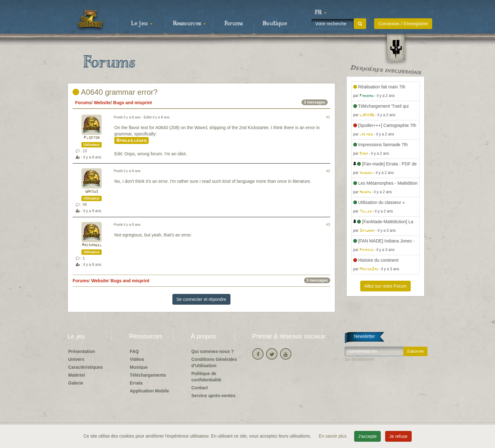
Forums (234, 24)
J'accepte (368, 436)
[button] (320, 13)
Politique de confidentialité (206, 377)
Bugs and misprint (132, 103)
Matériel (77, 375)
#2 (328, 171)
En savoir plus (333, 436)
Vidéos (137, 359)
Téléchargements (148, 375)
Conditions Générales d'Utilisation (214, 362)
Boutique (275, 24)
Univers (76, 359)
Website (102, 103)
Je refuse (398, 436)
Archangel (92, 245)
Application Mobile (149, 391)
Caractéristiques (86, 367)
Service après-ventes (213, 396)
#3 (328, 224)
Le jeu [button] (142, 24)
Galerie (76, 383)
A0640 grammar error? (115, 92)
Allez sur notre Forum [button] (385, 286)
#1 (328, 117)
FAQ (134, 351)
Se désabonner (360, 359)
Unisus (92, 191)
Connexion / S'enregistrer (403, 24)
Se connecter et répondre (201, 299)
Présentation (82, 351)
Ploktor (92, 138)
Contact (200, 388)
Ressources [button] (189, 24)
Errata (136, 383)
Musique (139, 367)
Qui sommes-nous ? (213, 351)
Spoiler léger (131, 140)
